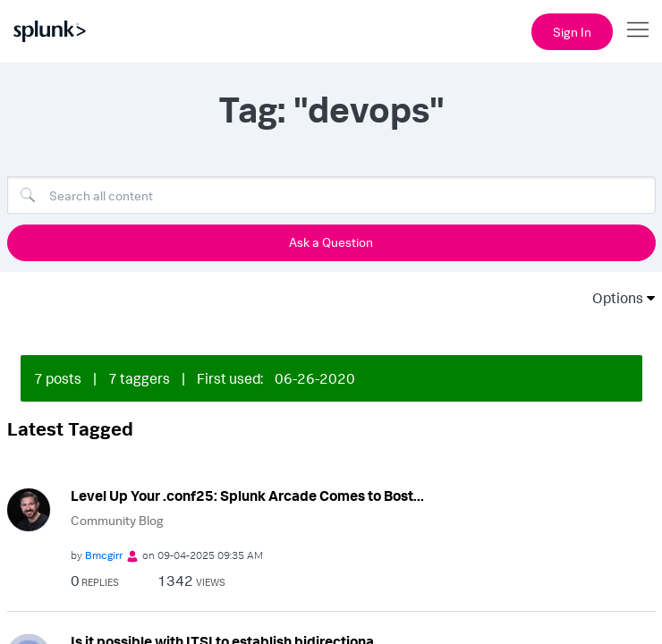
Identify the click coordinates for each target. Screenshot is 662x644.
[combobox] (331, 195)
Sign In (572, 32)
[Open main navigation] (638, 30)
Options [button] (612, 298)
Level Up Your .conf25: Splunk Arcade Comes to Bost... (247, 496)
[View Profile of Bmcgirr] (104, 555)
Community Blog (117, 520)
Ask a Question (331, 242)
